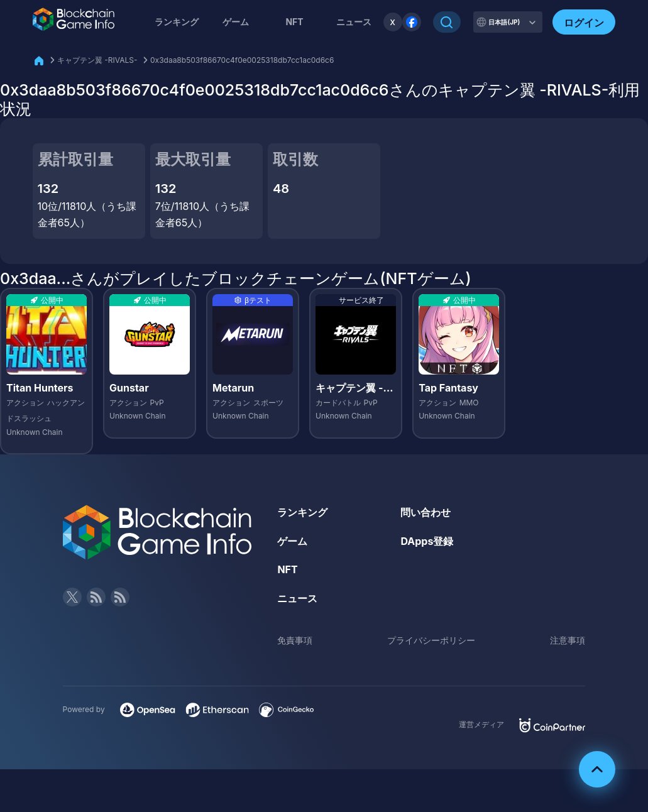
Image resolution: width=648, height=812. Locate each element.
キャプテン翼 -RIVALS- (97, 60)
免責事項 (295, 640)
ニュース (297, 598)
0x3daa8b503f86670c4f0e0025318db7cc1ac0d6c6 (242, 60)
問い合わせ (426, 512)
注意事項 (568, 640)
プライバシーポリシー (431, 640)
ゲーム (236, 22)
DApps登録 (427, 541)
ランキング (177, 22)
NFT (294, 22)
